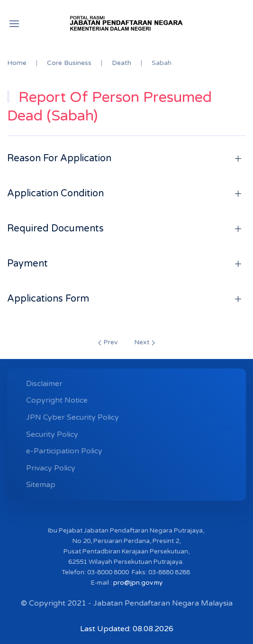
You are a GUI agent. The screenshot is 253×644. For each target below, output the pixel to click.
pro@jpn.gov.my (138, 583)
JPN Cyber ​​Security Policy (72, 417)
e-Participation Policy (64, 451)
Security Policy (52, 434)
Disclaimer (44, 384)
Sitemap (41, 485)
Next (145, 342)
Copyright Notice (57, 400)
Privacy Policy (51, 468)
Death (122, 63)
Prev (108, 342)
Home (17, 63)
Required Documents (55, 229)
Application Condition (55, 193)
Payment (27, 264)
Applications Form (48, 299)
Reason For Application (59, 158)
